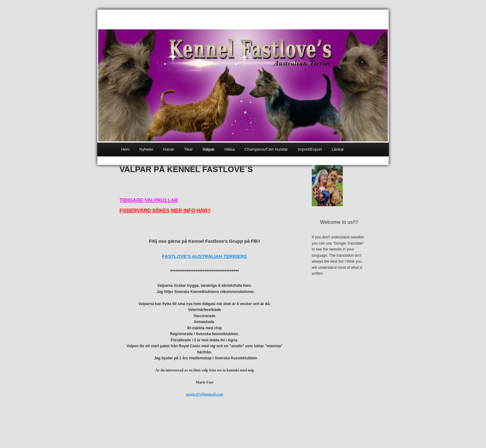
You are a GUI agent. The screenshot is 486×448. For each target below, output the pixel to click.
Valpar (208, 149)
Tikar (188, 149)
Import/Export (310, 149)
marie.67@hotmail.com (205, 394)
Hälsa (230, 149)
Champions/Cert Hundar (266, 149)
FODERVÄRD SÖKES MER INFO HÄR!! (165, 211)
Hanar (169, 149)
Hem (125, 149)
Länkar (338, 149)
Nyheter (147, 149)
